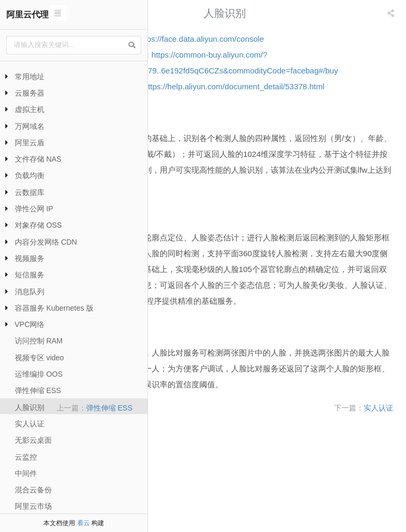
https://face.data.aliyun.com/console (305, 39)
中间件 (26, 473)
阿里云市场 (33, 506)
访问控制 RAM (39, 341)
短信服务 (30, 275)
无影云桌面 (33, 440)
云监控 (26, 457)
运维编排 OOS (39, 374)
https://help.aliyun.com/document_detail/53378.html (251, 118)
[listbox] (392, 13)
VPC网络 (30, 324)
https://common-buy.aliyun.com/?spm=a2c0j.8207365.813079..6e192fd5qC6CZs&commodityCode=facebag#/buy (275, 71)
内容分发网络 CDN (46, 242)
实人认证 (30, 424)
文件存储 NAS (38, 159)
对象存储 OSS (38, 225)
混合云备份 (33, 490)
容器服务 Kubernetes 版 (54, 308)
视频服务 (30, 258)
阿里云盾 (30, 143)
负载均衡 (30, 175)
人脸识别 (30, 407)
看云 (84, 523)
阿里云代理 (27, 15)
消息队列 (30, 292)
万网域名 (30, 126)
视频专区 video (39, 358)
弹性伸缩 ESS (38, 390)
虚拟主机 (30, 109)
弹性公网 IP (34, 209)
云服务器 (30, 93)
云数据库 (30, 192)
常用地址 (30, 77)
